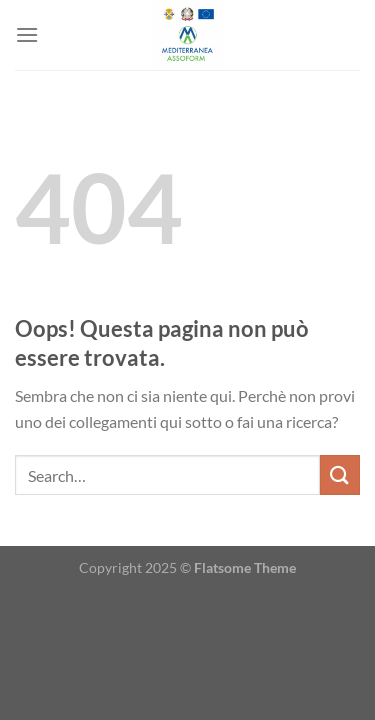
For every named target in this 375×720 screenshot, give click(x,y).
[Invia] (340, 474)
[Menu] (27, 34)
